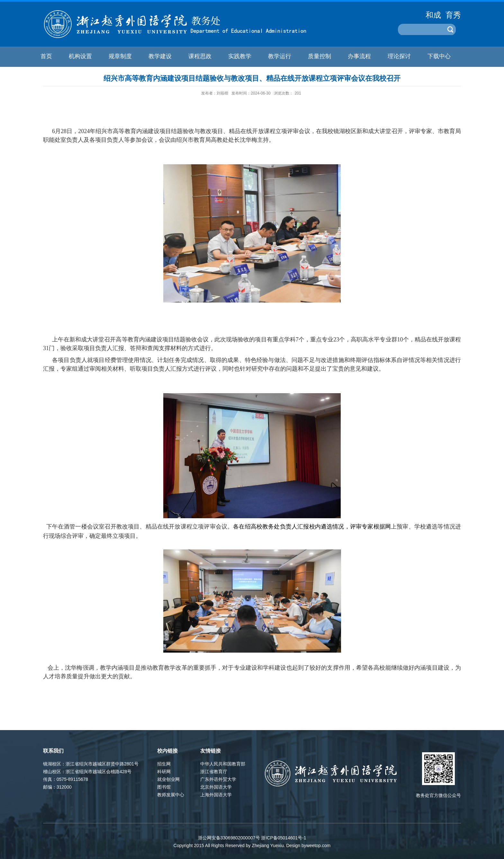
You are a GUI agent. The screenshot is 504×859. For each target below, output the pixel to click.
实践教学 (240, 56)
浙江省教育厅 (214, 772)
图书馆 (164, 787)
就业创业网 (168, 779)
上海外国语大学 (216, 795)
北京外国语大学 (216, 787)
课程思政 (200, 56)
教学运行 (280, 56)
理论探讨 (399, 56)
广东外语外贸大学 (218, 779)
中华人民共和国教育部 (223, 764)
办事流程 (359, 56)
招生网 (164, 764)
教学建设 (160, 56)
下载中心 (439, 56)
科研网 (164, 772)
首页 (46, 56)
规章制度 (120, 56)
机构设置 (80, 56)
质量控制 (319, 56)
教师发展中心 (171, 795)
